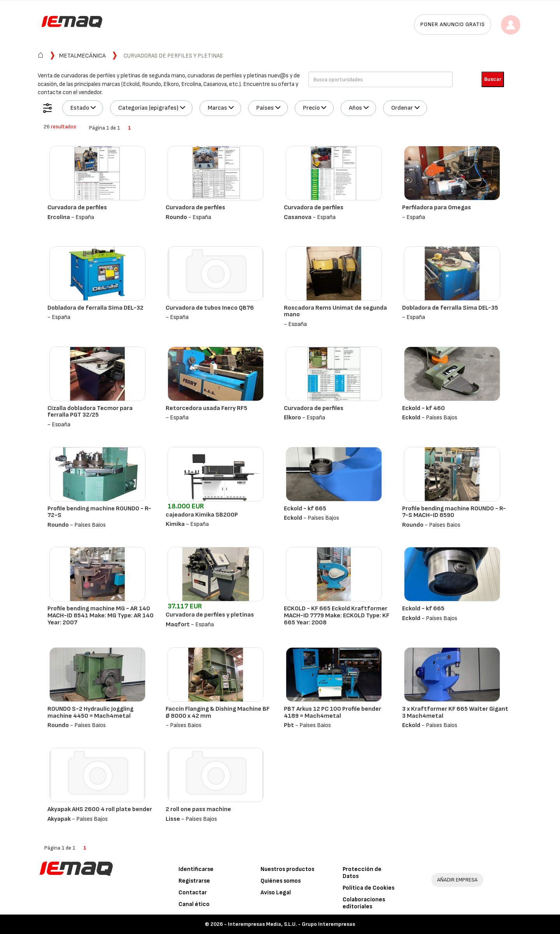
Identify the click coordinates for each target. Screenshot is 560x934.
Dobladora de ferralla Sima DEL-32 (95, 308)
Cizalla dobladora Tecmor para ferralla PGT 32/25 (90, 412)
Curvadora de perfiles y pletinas (210, 615)
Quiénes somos (281, 881)
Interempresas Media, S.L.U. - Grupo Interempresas (291, 924)
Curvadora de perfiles (77, 208)
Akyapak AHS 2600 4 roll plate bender (100, 809)
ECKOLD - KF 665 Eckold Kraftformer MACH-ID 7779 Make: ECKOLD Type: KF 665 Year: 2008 (337, 615)
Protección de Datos (362, 873)
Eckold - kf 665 (305, 509)
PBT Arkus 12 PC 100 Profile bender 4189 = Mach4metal (332, 712)
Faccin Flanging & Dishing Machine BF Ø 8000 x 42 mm (218, 712)
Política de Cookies (368, 888)
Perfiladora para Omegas (437, 208)
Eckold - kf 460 (423, 408)
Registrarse (194, 881)
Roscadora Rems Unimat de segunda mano (335, 311)
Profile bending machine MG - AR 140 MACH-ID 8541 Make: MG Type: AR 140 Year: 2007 (101, 615)
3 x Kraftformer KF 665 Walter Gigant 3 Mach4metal (455, 712)
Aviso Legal (276, 893)
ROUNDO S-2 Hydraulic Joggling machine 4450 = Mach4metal (90, 712)
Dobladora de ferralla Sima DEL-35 (450, 308)
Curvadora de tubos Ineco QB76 (210, 308)
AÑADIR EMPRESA (457, 880)
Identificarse (196, 869)
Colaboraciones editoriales (364, 903)
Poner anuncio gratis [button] (453, 24)
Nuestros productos (287, 869)
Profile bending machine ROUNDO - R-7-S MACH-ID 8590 (454, 512)
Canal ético (194, 904)
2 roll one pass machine (198, 809)
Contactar (193, 893)
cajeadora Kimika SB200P (202, 515)
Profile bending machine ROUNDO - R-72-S (99, 512)
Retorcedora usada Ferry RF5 (206, 408)
